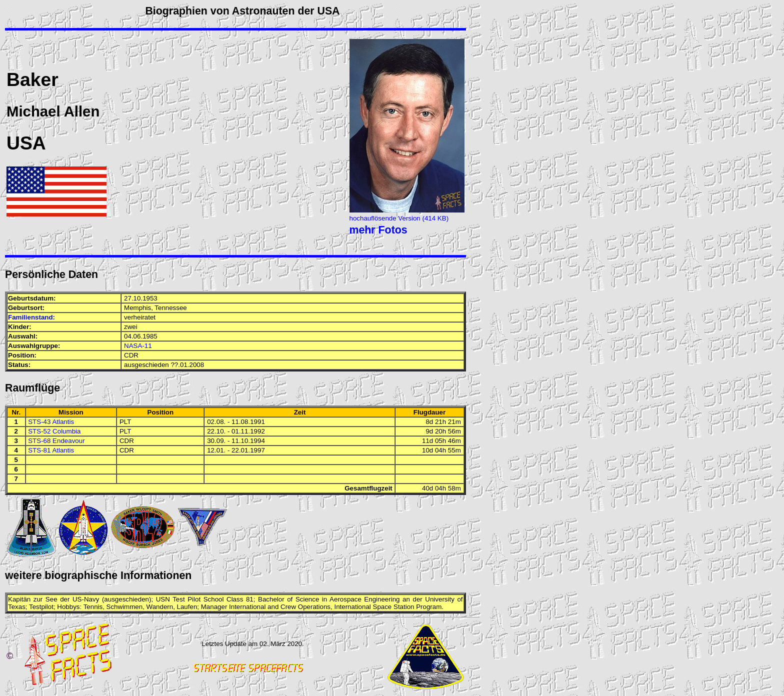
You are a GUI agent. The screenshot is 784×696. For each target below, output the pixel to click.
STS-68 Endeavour (56, 441)
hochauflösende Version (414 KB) (399, 218)
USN (163, 599)
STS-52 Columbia (54, 431)
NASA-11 (138, 346)
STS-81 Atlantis (51, 450)
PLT (125, 422)
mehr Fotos (378, 230)
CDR (131, 355)
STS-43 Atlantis (51, 422)
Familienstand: (31, 317)
